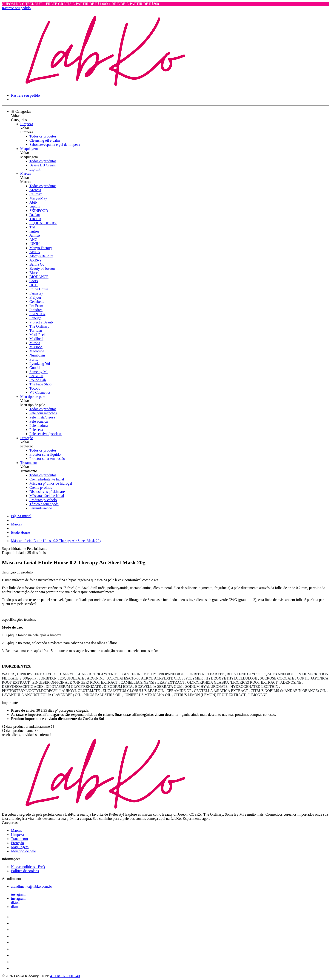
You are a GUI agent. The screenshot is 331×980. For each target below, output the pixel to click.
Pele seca (36, 430)
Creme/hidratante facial (47, 479)
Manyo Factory (41, 248)
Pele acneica (39, 421)
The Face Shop (40, 384)
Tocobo (35, 388)
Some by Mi (39, 372)
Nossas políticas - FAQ (28, 867)
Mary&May (38, 198)
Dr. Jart (35, 215)
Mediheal (36, 339)
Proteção (27, 438)
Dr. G (34, 285)
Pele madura (39, 425)
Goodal (35, 368)
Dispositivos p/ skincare (47, 492)
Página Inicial (21, 516)
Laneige (35, 318)
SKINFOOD (39, 211)
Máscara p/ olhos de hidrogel (51, 483)
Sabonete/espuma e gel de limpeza (55, 145)
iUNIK (34, 244)
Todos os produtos (43, 136)
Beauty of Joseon (42, 268)
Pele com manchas (43, 413)
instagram (18, 894)
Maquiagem (29, 149)
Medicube (37, 351)
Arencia (35, 190)
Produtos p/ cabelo (43, 500)
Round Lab (38, 380)
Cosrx (34, 281)
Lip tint (35, 169)
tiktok (15, 903)
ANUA (35, 252)
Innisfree (36, 310)
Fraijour (35, 297)
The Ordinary (39, 326)
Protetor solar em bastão (47, 459)
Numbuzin (37, 355)
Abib (33, 202)
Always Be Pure (41, 256)
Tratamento (29, 463)
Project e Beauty (42, 322)
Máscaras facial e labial (47, 496)
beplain (35, 206)
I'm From (36, 306)
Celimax (36, 194)
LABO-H (36, 376)
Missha (35, 343)
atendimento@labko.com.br (31, 886)
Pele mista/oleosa (42, 417)
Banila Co (37, 264)
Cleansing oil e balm (45, 140)
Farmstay (36, 293)
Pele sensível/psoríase (46, 434)
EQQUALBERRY (43, 223)
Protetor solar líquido (45, 454)
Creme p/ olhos (41, 487)
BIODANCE (39, 277)
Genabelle (37, 302)
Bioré (34, 273)
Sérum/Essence (41, 508)
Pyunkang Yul (40, 364)
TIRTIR (35, 219)
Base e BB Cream (43, 165)
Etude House (39, 289)
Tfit (32, 227)
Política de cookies (25, 871)
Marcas (26, 173)
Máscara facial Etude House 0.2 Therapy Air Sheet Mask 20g (56, 541)
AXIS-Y (36, 260)
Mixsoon (36, 347)
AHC (33, 240)
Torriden (36, 330)
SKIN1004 (37, 314)
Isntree (34, 231)
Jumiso (35, 235)
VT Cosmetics (40, 392)
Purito (34, 359)
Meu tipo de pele (33, 397)
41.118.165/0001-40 (65, 976)
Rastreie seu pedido (16, 8)
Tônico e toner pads (44, 504)
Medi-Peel (37, 335)
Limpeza (27, 124)
